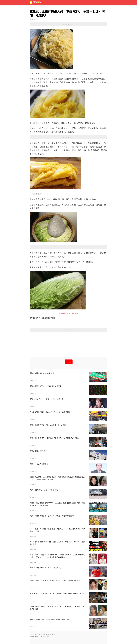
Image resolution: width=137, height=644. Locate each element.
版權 (48, 637)
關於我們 (32, 637)
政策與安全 (38, 637)
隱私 (45, 637)
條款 (43, 637)
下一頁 (69, 362)
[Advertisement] (68, 345)
